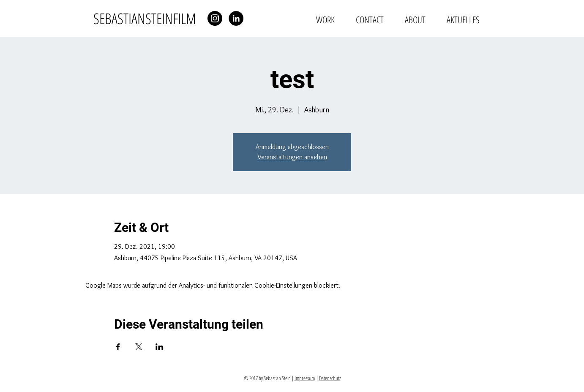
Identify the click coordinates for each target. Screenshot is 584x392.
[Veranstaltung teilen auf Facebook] (118, 347)
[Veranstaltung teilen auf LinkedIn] (160, 347)
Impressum (305, 378)
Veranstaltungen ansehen (292, 157)
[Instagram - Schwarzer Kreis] (215, 18)
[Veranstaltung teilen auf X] (139, 347)
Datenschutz (330, 378)
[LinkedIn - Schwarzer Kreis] (236, 18)
